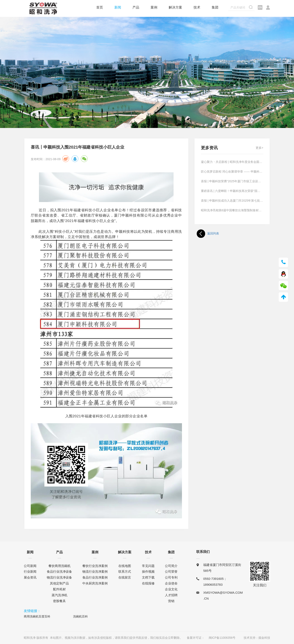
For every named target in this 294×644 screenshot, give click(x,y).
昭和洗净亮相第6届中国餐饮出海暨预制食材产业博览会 (232, 210)
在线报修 (148, 583)
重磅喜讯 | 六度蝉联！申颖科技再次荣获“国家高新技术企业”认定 (232, 191)
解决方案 (175, 8)
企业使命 (171, 583)
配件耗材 (59, 589)
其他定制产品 (59, 583)
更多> (259, 148)
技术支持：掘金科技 (257, 638)
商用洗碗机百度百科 (37, 616)
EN (260, 8)
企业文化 (171, 589)
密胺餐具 (59, 601)
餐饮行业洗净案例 (95, 566)
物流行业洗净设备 (59, 577)
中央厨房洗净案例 (95, 583)
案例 (154, 8)
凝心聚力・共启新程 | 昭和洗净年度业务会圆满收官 (232, 162)
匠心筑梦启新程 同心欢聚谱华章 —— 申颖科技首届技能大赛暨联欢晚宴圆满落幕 (232, 172)
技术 (197, 8)
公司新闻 (30, 566)
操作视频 (148, 571)
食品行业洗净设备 (59, 571)
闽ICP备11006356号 (222, 638)
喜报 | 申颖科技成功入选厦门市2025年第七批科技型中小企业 (232, 201)
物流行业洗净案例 (95, 571)
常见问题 (148, 566)
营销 (171, 601)
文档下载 (148, 577)
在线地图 (125, 566)
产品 (136, 8)
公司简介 (171, 566)
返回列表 (208, 234)
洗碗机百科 (80, 616)
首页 (100, 8)
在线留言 (125, 577)
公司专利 (171, 577)
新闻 (118, 8)
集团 (215, 8)
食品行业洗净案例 (95, 577)
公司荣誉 (171, 571)
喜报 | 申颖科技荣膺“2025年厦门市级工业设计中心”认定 (232, 181)
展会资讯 (30, 577)
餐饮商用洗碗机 (59, 566)
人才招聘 (171, 595)
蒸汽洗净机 (59, 595)
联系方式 (125, 571)
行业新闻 (30, 571)
